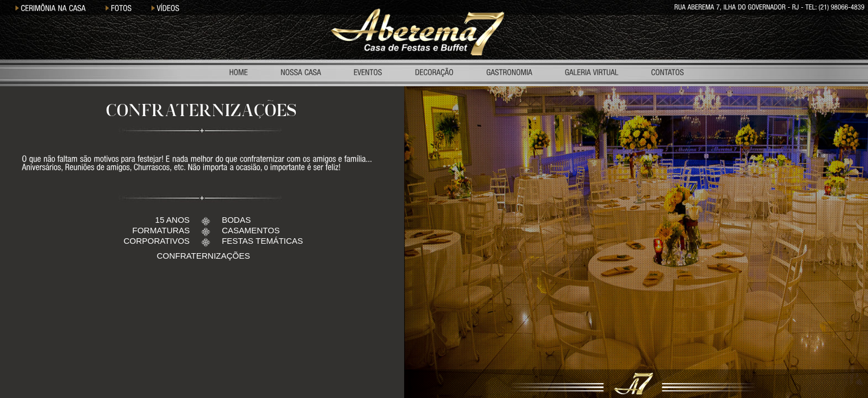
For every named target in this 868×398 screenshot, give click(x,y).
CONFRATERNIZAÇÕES (203, 256)
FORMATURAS (161, 230)
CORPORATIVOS (156, 241)
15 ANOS (173, 220)
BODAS (236, 220)
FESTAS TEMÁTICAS (262, 241)
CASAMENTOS (251, 230)
